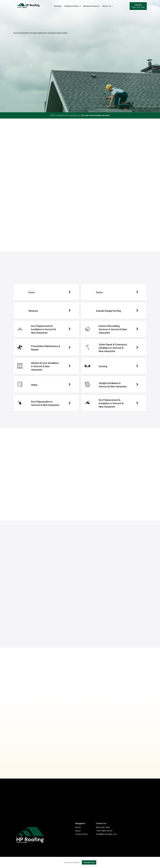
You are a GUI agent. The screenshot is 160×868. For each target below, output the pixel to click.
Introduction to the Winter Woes (123, 747)
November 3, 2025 (68, 739)
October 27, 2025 (113, 739)
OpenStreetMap (63, 235)
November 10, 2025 (23, 739)
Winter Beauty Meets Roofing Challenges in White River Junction (79, 749)
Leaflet (54, 235)
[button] (57, 6)
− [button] (16, 170)
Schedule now (89, 862)
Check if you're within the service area (44, 168)
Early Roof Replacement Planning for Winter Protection (34, 747)
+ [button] (16, 167)
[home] (29, 6)
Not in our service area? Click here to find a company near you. (80, 151)
